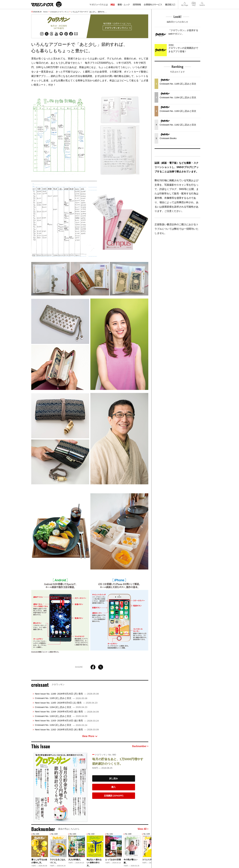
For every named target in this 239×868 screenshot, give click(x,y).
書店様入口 (170, 5)
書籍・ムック (124, 5)
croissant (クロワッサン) (59, 12)
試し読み (114, 778)
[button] (146, 850)
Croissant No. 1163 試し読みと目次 (61, 716)
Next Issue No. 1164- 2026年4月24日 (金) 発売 (67, 712)
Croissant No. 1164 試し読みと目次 (61, 707)
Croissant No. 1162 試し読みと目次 (61, 725)
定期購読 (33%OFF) (114, 796)
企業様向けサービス (153, 5)
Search (202, 3)
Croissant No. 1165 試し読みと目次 (61, 698)
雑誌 (113, 5)
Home (45, 12)
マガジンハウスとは (98, 5)
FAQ (194, 3)
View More (90, 736)
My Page (185, 3)
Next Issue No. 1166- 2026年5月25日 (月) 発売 (67, 694)
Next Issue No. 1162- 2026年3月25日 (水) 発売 (67, 729)
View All (143, 829)
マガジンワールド (46, 4)
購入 (114, 787)
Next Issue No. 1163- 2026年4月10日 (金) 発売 (67, 721)
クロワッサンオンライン (118, 28)
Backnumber (140, 746)
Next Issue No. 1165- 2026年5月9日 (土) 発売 (66, 703)
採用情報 (137, 5)
